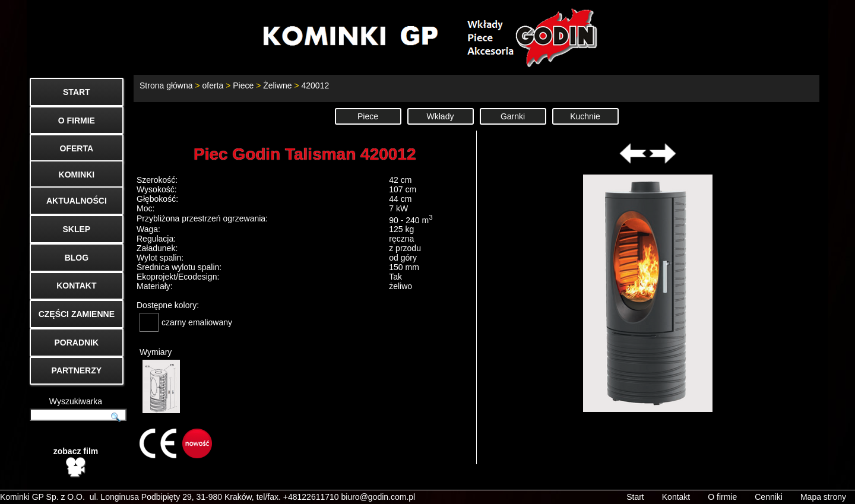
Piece (243, 85)
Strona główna (166, 85)
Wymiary (160, 380)
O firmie (722, 490)
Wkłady (441, 116)
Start (635, 490)
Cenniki (769, 490)
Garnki (513, 116)
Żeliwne (277, 85)
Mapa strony (823, 490)
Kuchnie (585, 116)
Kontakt (676, 490)
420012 (315, 85)
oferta (213, 85)
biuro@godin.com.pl (379, 490)
